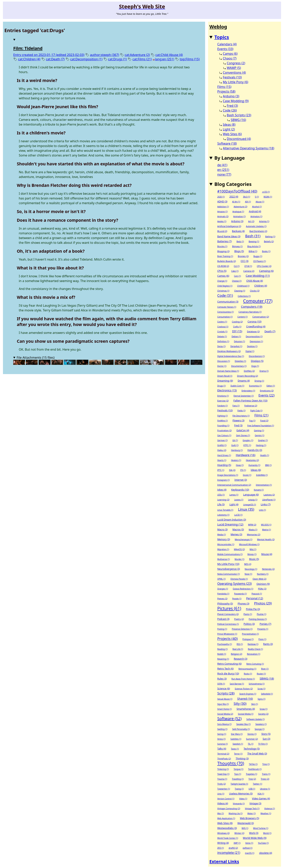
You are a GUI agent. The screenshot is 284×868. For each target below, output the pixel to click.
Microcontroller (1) (226, 544)
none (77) (224, 174)
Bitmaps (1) (237, 246)
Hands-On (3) (255, 450)
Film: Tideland (28, 48)
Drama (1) (264, 371)
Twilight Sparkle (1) (239, 784)
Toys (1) (238, 774)
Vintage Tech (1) (252, 808)
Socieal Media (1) (246, 714)
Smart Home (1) (225, 709)
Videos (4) (223, 803)
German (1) (223, 440)
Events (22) (267, 395)
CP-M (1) (248, 266)
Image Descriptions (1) (228, 475)
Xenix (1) (249, 843)
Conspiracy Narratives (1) (250, 312)
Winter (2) (239, 833)
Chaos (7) (230, 58)
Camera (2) (249, 271)
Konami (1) (259, 490)
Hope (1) (240, 465)
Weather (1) (266, 813)
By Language (230, 158)
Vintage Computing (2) (229, 808)
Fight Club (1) (256, 411)
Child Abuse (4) (255, 281)
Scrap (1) (262, 689)
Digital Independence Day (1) (231, 356)
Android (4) (255, 211)
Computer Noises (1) (227, 307)
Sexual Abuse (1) (225, 699)
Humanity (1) (254, 465)
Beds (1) (240, 241)
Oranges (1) (223, 589)
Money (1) (252, 554)
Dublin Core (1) (237, 386)
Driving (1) (259, 381)
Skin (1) (255, 704)
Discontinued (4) (239, 139)
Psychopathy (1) (225, 644)
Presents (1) (263, 629)
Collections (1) (244, 296)
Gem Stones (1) (243, 435)
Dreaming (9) (225, 381)
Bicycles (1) (222, 246)
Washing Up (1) (236, 813)
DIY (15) (237, 331)
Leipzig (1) (253, 500)
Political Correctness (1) (228, 624)
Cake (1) (235, 271)
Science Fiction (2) (244, 689)
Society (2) (263, 714)
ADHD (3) (222, 202)
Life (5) (221, 504)
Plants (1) (248, 614)
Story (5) (266, 734)
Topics (222, 37)
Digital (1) (250, 351)
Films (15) (224, 87)
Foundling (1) (223, 426)
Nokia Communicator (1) (229, 574)
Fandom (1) (223, 406)
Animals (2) (223, 216)
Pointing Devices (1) (258, 619)
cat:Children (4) (29, 59)
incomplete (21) (229, 853)
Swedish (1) (238, 744)
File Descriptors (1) (241, 416)
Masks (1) (253, 530)
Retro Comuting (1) (255, 664)
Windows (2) (224, 833)
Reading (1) (223, 649)
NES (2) (248, 564)
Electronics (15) (227, 390)
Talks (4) (222, 749)
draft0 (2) (233, 848)
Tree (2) (252, 779)
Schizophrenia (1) (257, 684)
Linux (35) (246, 509)
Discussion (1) (224, 361)
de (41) (222, 165)
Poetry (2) (239, 619)
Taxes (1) (235, 749)
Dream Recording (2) (248, 376)
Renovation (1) (254, 654)
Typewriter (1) (224, 789)
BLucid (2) (222, 231)
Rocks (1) (248, 674)
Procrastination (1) (250, 634)
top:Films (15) (190, 59)
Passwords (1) (240, 594)
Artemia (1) (264, 221)
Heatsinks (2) (252, 460)
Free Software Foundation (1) (261, 426)
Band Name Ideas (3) (229, 236)
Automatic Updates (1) (256, 226)
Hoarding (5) (224, 465)
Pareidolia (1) (223, 594)
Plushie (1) (262, 614)
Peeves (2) (222, 598)
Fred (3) (232, 106)
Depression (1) (256, 341)
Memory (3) (224, 539)
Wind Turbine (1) (261, 828)
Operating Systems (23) (235, 584)
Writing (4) (223, 843)
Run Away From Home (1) (243, 679)
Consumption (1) (225, 317)
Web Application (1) (226, 818)
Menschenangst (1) (243, 539)
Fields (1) (241, 411)
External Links (224, 861)
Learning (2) (223, 500)
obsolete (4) (266, 853)
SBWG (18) (267, 678)
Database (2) (253, 331)
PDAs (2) (262, 589)
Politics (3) (249, 624)
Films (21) (261, 415)
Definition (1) (223, 341)
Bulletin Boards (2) (227, 261)
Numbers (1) (263, 574)
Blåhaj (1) (253, 251)
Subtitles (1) (236, 739)
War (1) (221, 813)
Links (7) (266, 504)
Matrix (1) (267, 530)
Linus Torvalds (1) (225, 510)
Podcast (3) (223, 619)
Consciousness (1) (226, 312)
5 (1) (257, 197)
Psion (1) (262, 639)
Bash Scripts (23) (239, 115)
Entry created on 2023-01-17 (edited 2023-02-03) (49, 55)
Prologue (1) (248, 639)
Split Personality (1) (241, 729)
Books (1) (266, 251)
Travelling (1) (238, 779)
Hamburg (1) (237, 450)
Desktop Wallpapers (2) (229, 351)
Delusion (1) (239, 341)
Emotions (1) (223, 396)
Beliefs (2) (269, 241)
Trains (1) (266, 774)
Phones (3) (243, 604)
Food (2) (264, 420)
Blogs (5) (239, 251)
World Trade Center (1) (228, 838)
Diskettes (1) (240, 361)
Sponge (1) (260, 729)
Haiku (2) (222, 450)
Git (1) (235, 440)
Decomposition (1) (254, 336)
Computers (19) (252, 306)
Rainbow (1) (253, 644)
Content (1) (243, 317)
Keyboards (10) (240, 490)
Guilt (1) (235, 445)
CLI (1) (237, 266)
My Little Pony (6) (236, 82)
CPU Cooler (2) (264, 266)
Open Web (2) (260, 579)
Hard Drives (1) (224, 455)
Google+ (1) (248, 440)
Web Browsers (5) (249, 818)
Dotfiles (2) (249, 371)
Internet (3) (241, 480)
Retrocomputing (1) (247, 669)
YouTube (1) (263, 843)
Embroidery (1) (248, 391)
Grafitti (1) (222, 445)
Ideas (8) (229, 125)
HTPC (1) (247, 445)
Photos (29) (263, 603)
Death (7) (270, 331)
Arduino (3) (231, 96)
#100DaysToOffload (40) (237, 191)
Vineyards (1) (239, 804)
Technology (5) (252, 749)
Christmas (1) (223, 291)
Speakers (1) (261, 724)
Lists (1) (262, 510)
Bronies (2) (243, 256)
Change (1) (222, 281)
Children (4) (261, 286)
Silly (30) (240, 704)
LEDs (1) (221, 495)
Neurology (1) (251, 569)
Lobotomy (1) (223, 515)
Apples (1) (222, 221)
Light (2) (229, 129)
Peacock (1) (257, 594)
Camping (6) (266, 271)
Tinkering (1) (223, 769)
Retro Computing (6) (229, 664)
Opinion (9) (263, 584)
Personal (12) (255, 598)
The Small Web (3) (257, 754)
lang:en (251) (165, 59)
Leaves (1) (239, 500)
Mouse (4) (267, 554)
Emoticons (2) (267, 391)
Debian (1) (236, 336)
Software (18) (227, 143)
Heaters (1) (236, 460)
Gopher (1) (263, 440)
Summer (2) (252, 739)
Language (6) (251, 495)
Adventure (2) (241, 206)
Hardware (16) (245, 455)
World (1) (267, 833)
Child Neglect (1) (225, 286)
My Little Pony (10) (228, 564)
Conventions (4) (234, 73)
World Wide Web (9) (255, 838)
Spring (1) (222, 734)
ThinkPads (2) (224, 759)
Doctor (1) (222, 366)
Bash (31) (253, 236)
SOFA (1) (221, 684)
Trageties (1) (252, 774)
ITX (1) (243, 470)
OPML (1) (222, 579)
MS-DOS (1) (266, 525)
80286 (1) (268, 197)
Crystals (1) (222, 332)
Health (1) (265, 455)
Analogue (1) (238, 211)
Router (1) (261, 674)
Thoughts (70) (231, 763)
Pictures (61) (229, 608)
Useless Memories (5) (241, 794)
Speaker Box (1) (243, 724)
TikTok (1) (253, 764)
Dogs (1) (255, 366)
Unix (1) (221, 794)
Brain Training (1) (225, 256)
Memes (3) (236, 534)
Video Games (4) (261, 799)
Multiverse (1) (224, 559)
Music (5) (254, 559)
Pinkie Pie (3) (253, 609)
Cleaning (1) (240, 291)
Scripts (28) (226, 693)
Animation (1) (240, 216)
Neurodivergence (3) (229, 569)
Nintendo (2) (268, 569)
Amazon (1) (223, 211)
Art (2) (251, 221)
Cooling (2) (237, 322)
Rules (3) (222, 679)
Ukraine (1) (265, 789)
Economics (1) (255, 386)
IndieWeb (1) (262, 475)
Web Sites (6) (232, 134)
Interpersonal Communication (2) (234, 485)
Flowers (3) (238, 420)
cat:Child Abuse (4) (169, 55)
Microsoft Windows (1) (249, 544)
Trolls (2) (222, 784)
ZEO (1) (221, 848)
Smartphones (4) (246, 709)
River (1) (265, 669)
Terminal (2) (223, 754)
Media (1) (222, 535)
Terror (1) (238, 754)
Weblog (218, 27)
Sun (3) (267, 739)
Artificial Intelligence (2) (229, 226)
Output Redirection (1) (243, 589)
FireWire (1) (223, 421)
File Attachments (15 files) (35, 358)
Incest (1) (247, 475)
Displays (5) (257, 361)
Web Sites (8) (225, 823)
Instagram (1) (224, 480)
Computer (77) (258, 301)
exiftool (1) (248, 848)
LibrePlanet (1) (269, 500)
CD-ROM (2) (223, 266)
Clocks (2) (255, 291)
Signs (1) (262, 699)
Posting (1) (222, 629)
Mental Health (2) (266, 539)
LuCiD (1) (238, 515)
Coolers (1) (222, 322)
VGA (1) (261, 794)
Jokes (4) (222, 490)
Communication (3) (228, 302)
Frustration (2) (225, 430)
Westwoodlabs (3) (227, 828)
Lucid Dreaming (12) (230, 524)
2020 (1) (221, 197)
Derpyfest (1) (236, 346)
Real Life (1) (238, 649)
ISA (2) (232, 470)
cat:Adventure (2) (137, 55)
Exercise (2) (223, 401)
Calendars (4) (227, 44)
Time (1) (266, 764)
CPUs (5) (222, 271)
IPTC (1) (221, 470)
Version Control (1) (226, 799)
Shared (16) (245, 698)
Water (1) (251, 813)
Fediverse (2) (251, 406)
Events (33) (225, 49)
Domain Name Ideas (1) (228, 371)
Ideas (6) (256, 470)
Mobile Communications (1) (230, 554)
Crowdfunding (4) (256, 326)
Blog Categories (233, 184)
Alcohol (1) (257, 207)
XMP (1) (237, 843)
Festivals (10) (232, 77)
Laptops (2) (269, 495)
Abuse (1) (260, 202)
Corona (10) (254, 321)
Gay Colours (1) (224, 435)
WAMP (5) (234, 68)
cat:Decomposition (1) (86, 59)
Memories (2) (254, 534)
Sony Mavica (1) (225, 724)
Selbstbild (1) (267, 694)
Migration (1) (223, 549)
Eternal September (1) (244, 396)
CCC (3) (244, 261)
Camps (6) (230, 54)
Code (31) (225, 295)
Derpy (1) (221, 346)
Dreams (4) (244, 381)
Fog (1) (252, 421)
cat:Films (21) (142, 59)
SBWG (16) (238, 120)
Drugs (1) (222, 386)
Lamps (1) (234, 495)
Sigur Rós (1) (223, 704)
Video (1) (243, 799)
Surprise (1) (223, 744)
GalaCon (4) (243, 430)
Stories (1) (252, 734)
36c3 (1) (247, 197)
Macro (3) (223, 529)
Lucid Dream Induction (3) (232, 520)
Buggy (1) (258, 256)
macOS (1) (250, 853)
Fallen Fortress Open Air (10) (250, 400)
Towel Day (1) (223, 774)
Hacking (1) (261, 445)
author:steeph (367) (105, 55)
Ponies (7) (265, 624)
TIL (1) (251, 744)
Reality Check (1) (256, 649)
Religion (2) (237, 654)
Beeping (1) (254, 241)
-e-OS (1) (266, 192)
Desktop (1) (252, 346)
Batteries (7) (225, 241)
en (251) (223, 170)
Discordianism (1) (257, 356)
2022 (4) (234, 197)
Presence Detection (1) (242, 629)
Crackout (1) (223, 327)
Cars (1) (237, 276)
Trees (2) (265, 779)
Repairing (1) (223, 659)
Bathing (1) (270, 237)
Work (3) (254, 833)
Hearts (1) (222, 460)
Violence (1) (270, 808)
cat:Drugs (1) (117, 59)
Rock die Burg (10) (228, 673)
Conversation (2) (261, 317)
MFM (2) (252, 525)
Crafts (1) (237, 327)
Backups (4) (238, 231)
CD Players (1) (260, 261)
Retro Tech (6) (226, 669)
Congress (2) (236, 63)
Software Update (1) (256, 719)
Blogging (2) (223, 251)
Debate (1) (222, 336)
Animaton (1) (256, 216)
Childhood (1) (243, 286)
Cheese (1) (237, 281)
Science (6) (224, 688)
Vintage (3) (255, 803)
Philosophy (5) (225, 604)
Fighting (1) (223, 416)
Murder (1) (239, 559)
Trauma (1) (222, 779)
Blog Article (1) (254, 246)
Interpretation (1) (264, 485)
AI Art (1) (236, 202)
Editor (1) (271, 386)
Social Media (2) (225, 714)
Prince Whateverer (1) (227, 634)
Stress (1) (222, 739)
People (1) (237, 599)
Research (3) (241, 659)
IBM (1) (268, 465)
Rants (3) (268, 644)
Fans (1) (236, 406)
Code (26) (230, 110)
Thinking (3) (242, 759)
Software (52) (229, 719)
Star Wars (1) (237, 734)
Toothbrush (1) (255, 769)
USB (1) (252, 789)
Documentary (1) (239, 366)
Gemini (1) (260, 435)
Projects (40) (227, 639)
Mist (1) (253, 549)
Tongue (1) (239, 769)
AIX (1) (248, 202)
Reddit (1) (222, 654)
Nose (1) (248, 574)
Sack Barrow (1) (237, 684)
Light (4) (234, 504)
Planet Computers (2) (228, 614)
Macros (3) (238, 529)
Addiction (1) (223, 207)
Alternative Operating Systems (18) (248, 148)
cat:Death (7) (55, 59)
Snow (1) (264, 709)
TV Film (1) (263, 744)
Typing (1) (239, 789)
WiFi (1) (245, 828)
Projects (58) (226, 91)
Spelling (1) (222, 729)
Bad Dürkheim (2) (258, 231)
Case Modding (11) (258, 276)
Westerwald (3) (246, 823)
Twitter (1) (257, 784)
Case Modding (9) (236, 101)
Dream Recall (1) (225, 376)
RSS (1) (240, 644)
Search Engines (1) (248, 694)
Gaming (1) (259, 430)
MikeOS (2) (239, 549)
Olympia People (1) (239, 579)
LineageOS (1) (250, 505)
